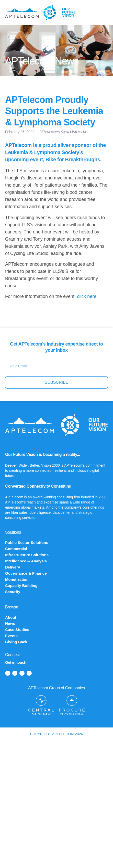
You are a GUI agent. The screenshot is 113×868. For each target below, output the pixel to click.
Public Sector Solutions (27, 543)
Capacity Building (21, 586)
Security (13, 592)
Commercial (16, 549)
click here (87, 296)
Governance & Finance (26, 573)
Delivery (13, 567)
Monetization (17, 579)
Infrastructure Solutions (27, 555)
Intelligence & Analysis (26, 561)
